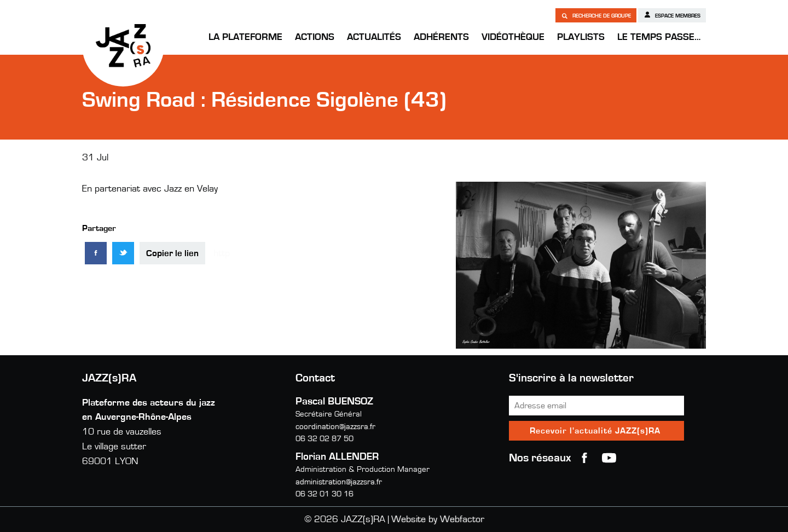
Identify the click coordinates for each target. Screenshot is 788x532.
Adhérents (441, 37)
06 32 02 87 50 (325, 439)
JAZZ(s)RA (123, 45)
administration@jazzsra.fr (339, 482)
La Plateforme (245, 37)
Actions (315, 37)
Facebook (584, 458)
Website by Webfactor (438, 519)
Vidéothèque (513, 37)
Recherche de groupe (596, 15)
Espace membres (672, 15)
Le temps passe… (659, 37)
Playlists (581, 37)
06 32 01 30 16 (325, 494)
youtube (609, 458)
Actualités (374, 37)
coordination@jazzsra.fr (335, 427)
